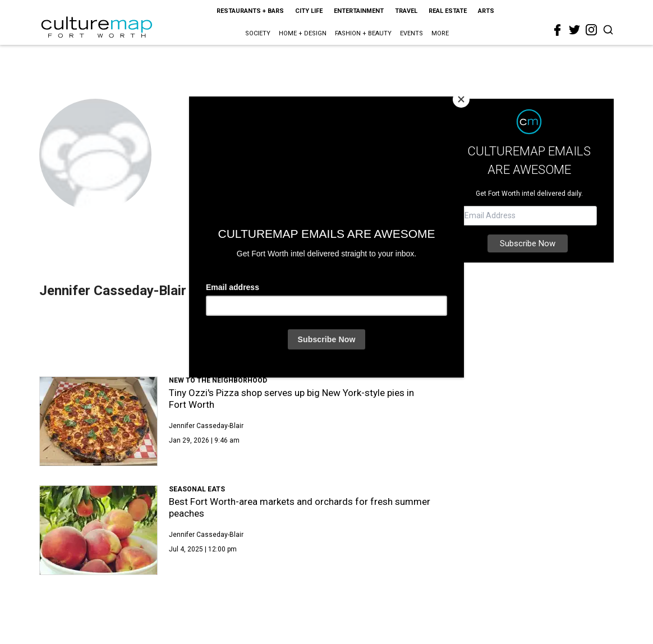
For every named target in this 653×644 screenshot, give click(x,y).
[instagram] (591, 30)
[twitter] (574, 30)
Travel (406, 11)
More (440, 33)
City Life (309, 11)
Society (258, 33)
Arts (486, 11)
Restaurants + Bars (250, 11)
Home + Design (303, 33)
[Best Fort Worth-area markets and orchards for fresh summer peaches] (98, 530)
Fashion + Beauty (363, 33)
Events (411, 33)
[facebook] (558, 30)
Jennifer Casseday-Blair (206, 426)
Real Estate (448, 11)
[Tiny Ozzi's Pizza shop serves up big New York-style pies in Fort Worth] (98, 421)
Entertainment (359, 11)
